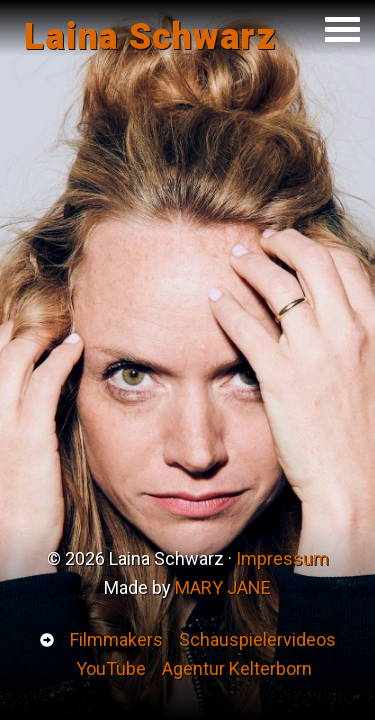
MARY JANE (223, 587)
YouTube (111, 668)
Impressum (282, 558)
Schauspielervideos (257, 639)
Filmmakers (116, 639)
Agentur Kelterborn (237, 668)
